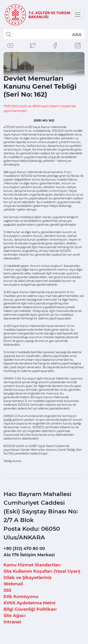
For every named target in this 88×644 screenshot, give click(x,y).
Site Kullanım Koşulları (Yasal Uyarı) (42, 571)
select (77, 34)
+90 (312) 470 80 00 (24, 549)
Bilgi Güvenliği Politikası (30, 609)
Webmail (13, 584)
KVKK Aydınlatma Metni (29, 603)
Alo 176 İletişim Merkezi (29, 555)
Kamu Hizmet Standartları (32, 565)
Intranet (12, 622)
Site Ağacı (15, 616)
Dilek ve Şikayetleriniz (28, 578)
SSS (7, 590)
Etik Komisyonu (21, 597)
